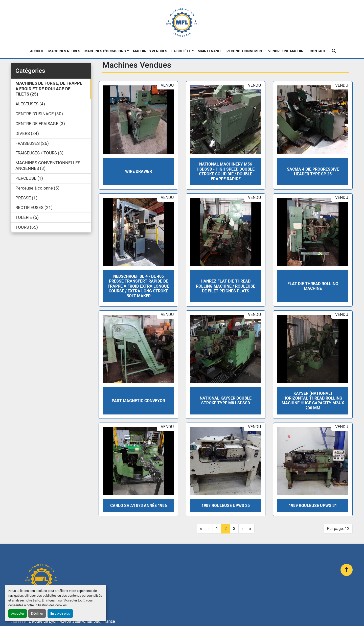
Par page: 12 (338, 529)
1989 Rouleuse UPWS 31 (313, 506)
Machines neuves (64, 51)
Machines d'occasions (105, 51)
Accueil (37, 51)
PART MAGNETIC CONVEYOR (138, 401)
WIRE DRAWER (139, 171)
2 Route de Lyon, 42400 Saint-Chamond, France (72, 621)
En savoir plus (60, 613)
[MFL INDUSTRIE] (41, 579)
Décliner (37, 613)
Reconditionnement (245, 51)
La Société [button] (181, 51)
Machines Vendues (150, 51)
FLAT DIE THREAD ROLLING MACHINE (313, 286)
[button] (107, 51)
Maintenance (210, 51)
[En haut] (347, 570)
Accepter (18, 613)
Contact (318, 51)
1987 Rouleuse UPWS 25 (226, 506)
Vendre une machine (287, 51)
